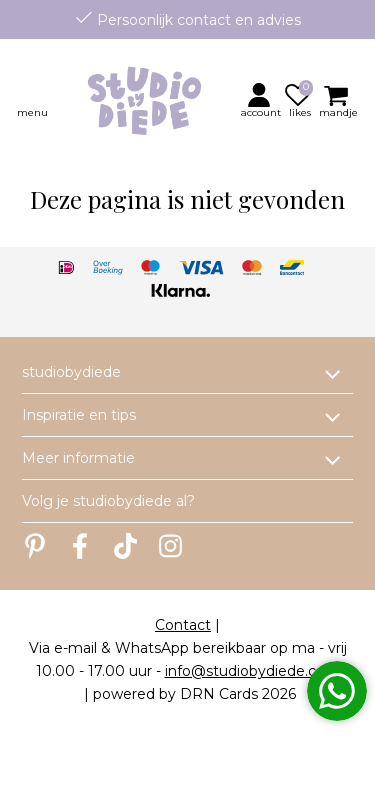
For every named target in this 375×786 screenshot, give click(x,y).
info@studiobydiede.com (252, 671)
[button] (262, 100)
